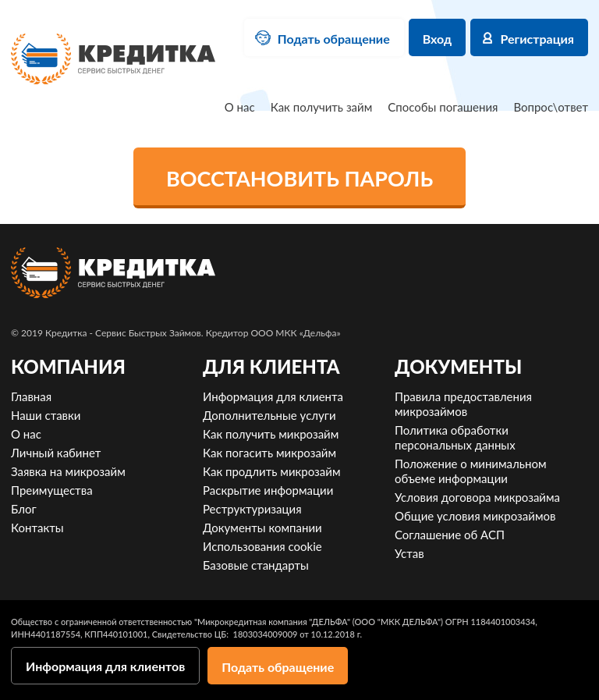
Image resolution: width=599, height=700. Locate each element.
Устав (409, 553)
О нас (240, 107)
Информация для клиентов (105, 666)
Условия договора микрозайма (477, 497)
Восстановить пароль (299, 178)
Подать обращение (334, 39)
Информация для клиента (273, 396)
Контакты (37, 528)
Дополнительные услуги (269, 415)
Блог (24, 509)
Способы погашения (443, 107)
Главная (31, 396)
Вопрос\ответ (551, 107)
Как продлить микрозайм (272, 471)
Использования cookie (262, 546)
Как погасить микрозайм (269, 453)
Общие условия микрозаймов (475, 516)
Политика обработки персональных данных (455, 437)
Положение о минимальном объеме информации (471, 471)
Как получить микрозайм (271, 434)
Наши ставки (46, 415)
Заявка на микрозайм (68, 471)
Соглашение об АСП (450, 535)
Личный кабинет (56, 453)
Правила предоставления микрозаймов (463, 404)
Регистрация (537, 39)
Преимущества (52, 490)
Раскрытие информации (268, 490)
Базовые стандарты (256, 565)
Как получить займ (322, 107)
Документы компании (262, 528)
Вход (437, 39)
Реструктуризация (252, 509)
